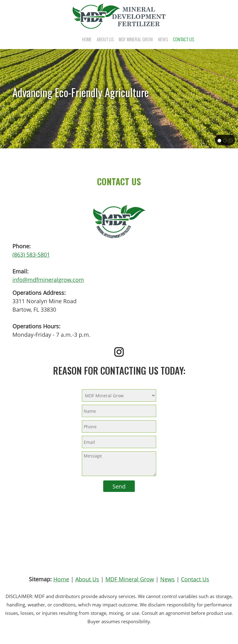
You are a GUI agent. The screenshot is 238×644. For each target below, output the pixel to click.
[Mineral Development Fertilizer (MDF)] (119, 16)
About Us (87, 579)
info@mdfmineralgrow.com (48, 280)
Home (61, 579)
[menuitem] (87, 39)
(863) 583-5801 (31, 254)
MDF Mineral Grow (130, 579)
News (167, 579)
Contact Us (195, 579)
